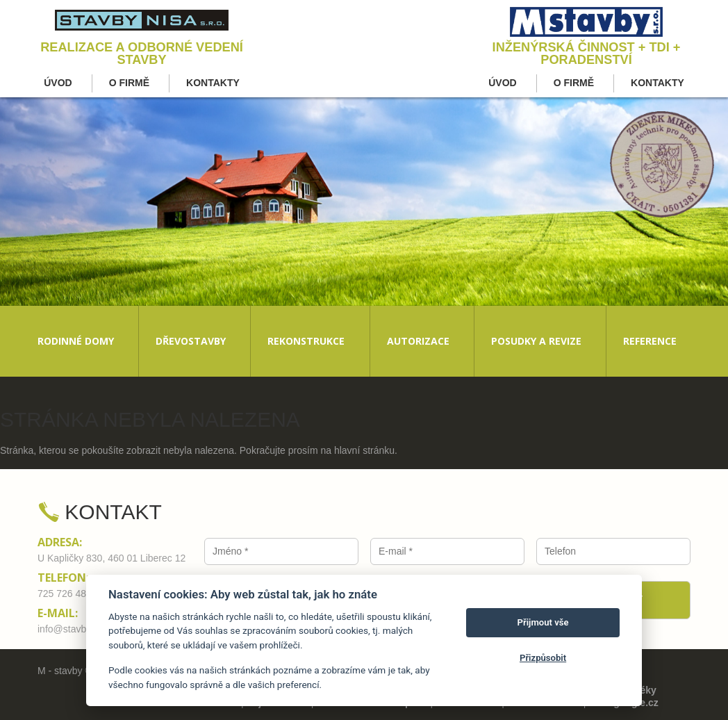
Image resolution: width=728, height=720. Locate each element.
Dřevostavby (191, 341)
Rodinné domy (76, 341)
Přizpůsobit (543, 658)
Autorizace (418, 341)
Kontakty (213, 83)
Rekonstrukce (306, 341)
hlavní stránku (364, 450)
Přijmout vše (543, 622)
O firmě (129, 83)
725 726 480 (65, 594)
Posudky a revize (536, 341)
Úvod (58, 83)
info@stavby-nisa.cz (81, 629)
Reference (650, 341)
